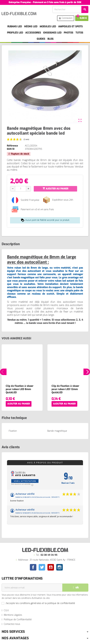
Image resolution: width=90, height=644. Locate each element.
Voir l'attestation (25, 481)
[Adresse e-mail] (32, 588)
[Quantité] (21, 189)
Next (87, 372)
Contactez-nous (12, 624)
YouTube (51, 567)
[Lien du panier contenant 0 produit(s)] (82, 18)
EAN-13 (11, 149)
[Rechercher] (70, 10)
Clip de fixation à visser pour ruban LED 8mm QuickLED (19, 389)
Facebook (33, 567)
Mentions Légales (13, 615)
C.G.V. (6, 610)
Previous (3, 372)
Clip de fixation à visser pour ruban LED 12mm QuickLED (65, 389)
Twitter (42, 567)
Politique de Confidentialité (18, 620)
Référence (12, 146)
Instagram (60, 567)
